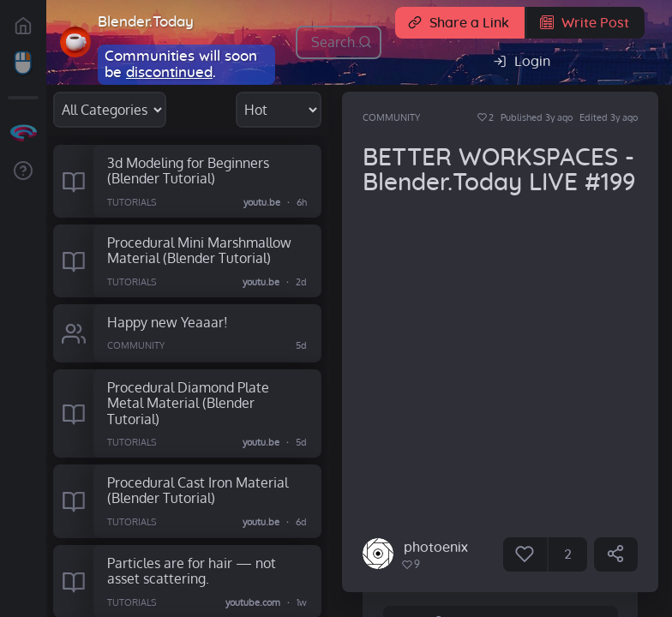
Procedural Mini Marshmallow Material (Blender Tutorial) (199, 250)
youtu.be (263, 202)
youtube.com (254, 603)
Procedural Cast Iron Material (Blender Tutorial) (198, 490)
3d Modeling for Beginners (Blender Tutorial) (188, 171)
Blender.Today (146, 22)
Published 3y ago (537, 117)
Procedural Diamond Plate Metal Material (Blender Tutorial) (188, 403)
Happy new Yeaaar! (168, 322)
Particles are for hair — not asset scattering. (192, 571)
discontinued (169, 72)
